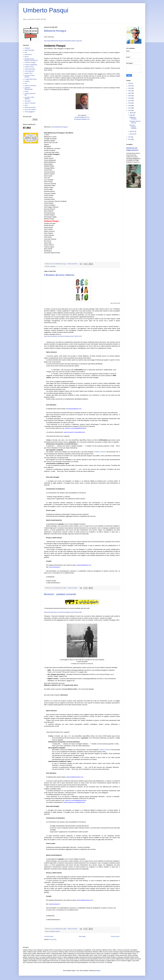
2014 (130, 108)
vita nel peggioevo (30, 112)
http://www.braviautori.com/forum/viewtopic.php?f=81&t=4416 (63, 336)
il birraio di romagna (30, 62)
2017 (130, 101)
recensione (53, 266)
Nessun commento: (73, 264)
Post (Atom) (53, 940)
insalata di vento (29, 67)
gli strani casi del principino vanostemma (31, 60)
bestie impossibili (29, 50)
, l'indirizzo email (99, 452)
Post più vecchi (115, 936)
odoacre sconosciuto (30, 86)
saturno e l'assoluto (30, 103)
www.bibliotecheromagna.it (60, 127)
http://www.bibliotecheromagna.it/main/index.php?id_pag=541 (63, 41)
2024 (130, 83)
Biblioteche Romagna (55, 31)
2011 (130, 139)
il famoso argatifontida (31, 65)
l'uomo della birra (29, 71)
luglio (131, 115)
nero (26, 83)
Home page (82, 936)
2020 (130, 93)
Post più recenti (49, 936)
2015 (130, 106)
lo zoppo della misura (31, 79)
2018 (130, 98)
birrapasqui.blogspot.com (82, 119)
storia (26, 105)
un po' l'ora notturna (30, 110)
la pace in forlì (29, 73)
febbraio (132, 131)
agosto (132, 113)
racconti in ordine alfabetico (29, 98)
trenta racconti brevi (30, 107)
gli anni (27, 57)
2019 (130, 96)
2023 (130, 86)
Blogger (98, 971)
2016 (130, 103)
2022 (130, 88)
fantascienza (28, 55)
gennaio (132, 134)
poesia (26, 91)
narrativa (57, 931)
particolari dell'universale (29, 88)
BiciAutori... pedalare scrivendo (60, 594)
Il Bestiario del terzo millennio (59, 275)
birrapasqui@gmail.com (82, 117)
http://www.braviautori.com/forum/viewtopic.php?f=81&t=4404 (63, 612)
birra (26, 52)
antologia (52, 931)
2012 (130, 137)
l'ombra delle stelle (30, 69)
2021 (130, 91)
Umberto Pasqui (46, 10)
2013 (130, 110)
